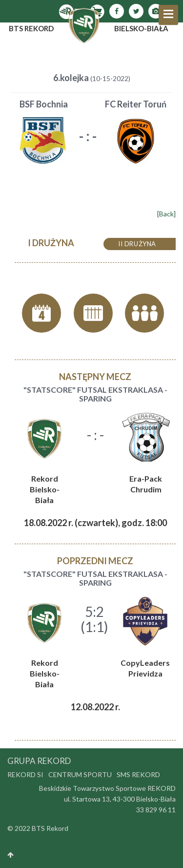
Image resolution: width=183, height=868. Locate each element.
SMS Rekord (138, 774)
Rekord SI (25, 774)
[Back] (166, 214)
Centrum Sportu (80, 774)
